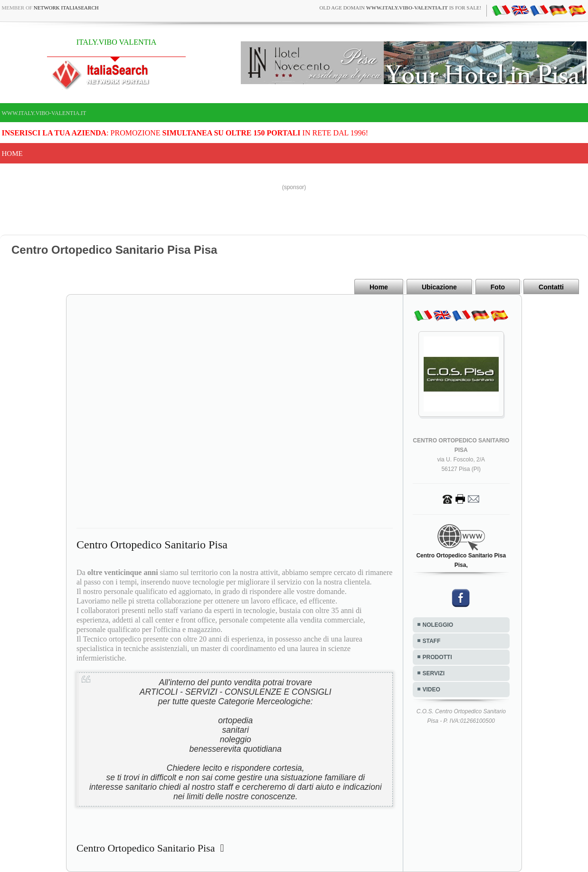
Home (12, 153)
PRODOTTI (437, 657)
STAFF (432, 641)
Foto (498, 287)
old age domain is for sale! (401, 8)
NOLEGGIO (438, 625)
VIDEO (432, 690)
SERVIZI (434, 673)
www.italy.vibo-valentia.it (44, 113)
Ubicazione (439, 287)
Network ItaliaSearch (66, 8)
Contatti (551, 287)
